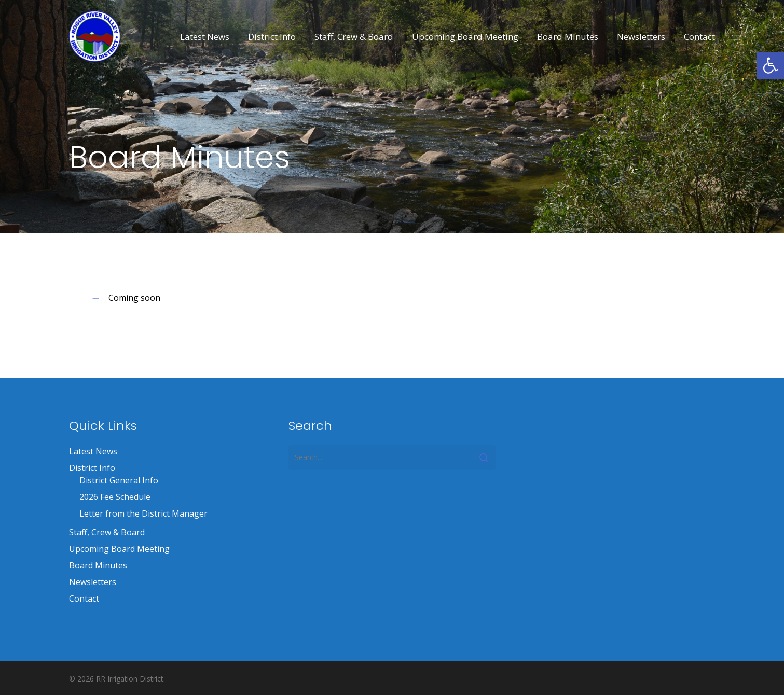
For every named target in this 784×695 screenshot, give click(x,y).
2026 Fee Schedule (115, 497)
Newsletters (93, 582)
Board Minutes (98, 565)
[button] (771, 65)
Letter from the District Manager (143, 513)
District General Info (119, 480)
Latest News (93, 451)
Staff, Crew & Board (107, 532)
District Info (92, 468)
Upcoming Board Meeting (119, 549)
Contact (84, 599)
